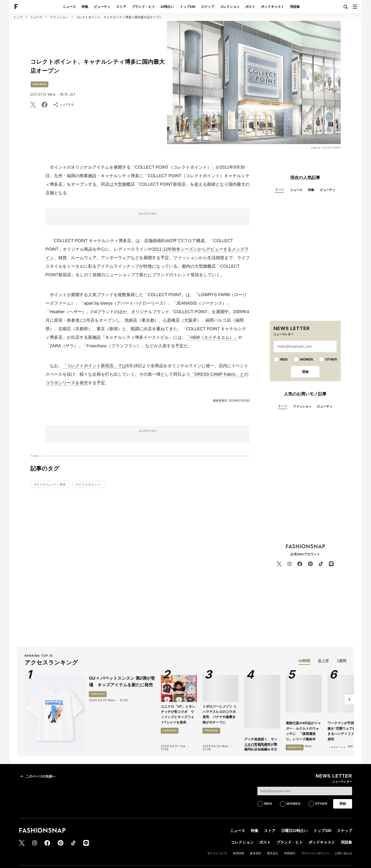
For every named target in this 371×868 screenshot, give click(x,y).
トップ (18, 17)
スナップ (208, 7)
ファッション (59, 17)
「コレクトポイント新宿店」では (94, 366)
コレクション (230, 7)
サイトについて (217, 853)
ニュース (69, 7)
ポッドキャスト (273, 7)
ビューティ (102, 7)
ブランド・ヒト (143, 7)
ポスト (250, 7)
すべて (280, 190)
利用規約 (290, 853)
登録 (305, 372)
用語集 (295, 7)
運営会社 (273, 853)
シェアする (63, 105)
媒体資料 (256, 853)
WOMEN (306, 359)
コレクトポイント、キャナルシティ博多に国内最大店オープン (119, 17)
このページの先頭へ (37, 776)
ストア (121, 7)
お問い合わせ (344, 853)
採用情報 (238, 853)
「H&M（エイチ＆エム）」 (212, 337)
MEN (284, 359)
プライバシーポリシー (315, 853)
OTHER (331, 359)
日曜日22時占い (295, 831)
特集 (85, 7)
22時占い (168, 7)
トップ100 (188, 7)
